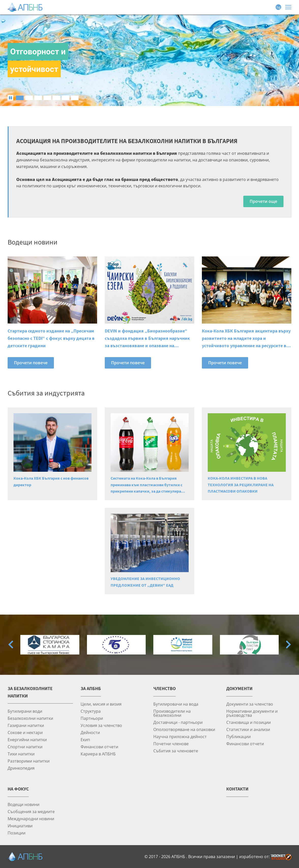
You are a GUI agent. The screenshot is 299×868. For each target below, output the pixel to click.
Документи (239, 688)
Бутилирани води (25, 711)
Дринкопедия (21, 768)
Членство (165, 688)
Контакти (237, 789)
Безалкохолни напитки (30, 718)
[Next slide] (288, 645)
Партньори (92, 718)
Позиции (17, 833)
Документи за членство (250, 704)
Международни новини (31, 819)
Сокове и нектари (25, 732)
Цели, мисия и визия (101, 704)
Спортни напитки (25, 747)
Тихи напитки (21, 754)
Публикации (238, 736)
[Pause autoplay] (10, 98)
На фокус (18, 789)
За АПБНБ (91, 688)
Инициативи (20, 826)
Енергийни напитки (27, 740)
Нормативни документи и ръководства (252, 713)
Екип (85, 740)
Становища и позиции (249, 722)
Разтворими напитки (29, 761)
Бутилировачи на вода (176, 704)
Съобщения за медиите (31, 811)
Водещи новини (24, 804)
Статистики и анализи (248, 729)
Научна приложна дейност (180, 736)
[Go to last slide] (11, 645)
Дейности (90, 732)
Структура (91, 711)
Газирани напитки (26, 725)
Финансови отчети (99, 747)
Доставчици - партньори (178, 722)
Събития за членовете (176, 751)
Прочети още (263, 201)
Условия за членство (101, 725)
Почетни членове (171, 744)
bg (279, 7)
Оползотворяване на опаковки (184, 729)
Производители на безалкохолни (172, 713)
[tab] (20, 98)
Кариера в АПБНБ (98, 754)
